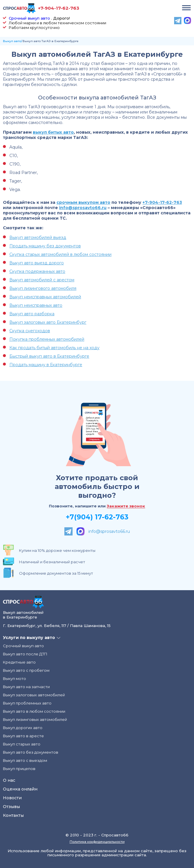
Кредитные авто (19, 662)
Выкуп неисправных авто (36, 305)
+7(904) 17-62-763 (97, 517)
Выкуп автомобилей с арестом (42, 280)
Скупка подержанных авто (37, 271)
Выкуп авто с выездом (25, 760)
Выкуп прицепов (19, 769)
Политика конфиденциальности (97, 842)
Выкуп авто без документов (31, 752)
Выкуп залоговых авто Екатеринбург (48, 322)
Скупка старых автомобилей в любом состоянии (60, 254)
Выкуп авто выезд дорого (37, 263)
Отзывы (11, 807)
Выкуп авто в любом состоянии (34, 711)
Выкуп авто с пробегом (26, 670)
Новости (12, 798)
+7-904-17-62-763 (59, 8)
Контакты (13, 815)
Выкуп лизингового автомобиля (43, 288)
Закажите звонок (126, 506)
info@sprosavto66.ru (83, 208)
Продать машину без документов (45, 246)
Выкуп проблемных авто (27, 703)
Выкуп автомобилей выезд (38, 237)
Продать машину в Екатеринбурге (46, 365)
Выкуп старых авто (22, 744)
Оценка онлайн (20, 789)
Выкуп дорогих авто (23, 728)
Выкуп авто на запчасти (26, 687)
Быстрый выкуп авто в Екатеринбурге (49, 356)
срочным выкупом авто (83, 202)
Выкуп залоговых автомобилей (34, 695)
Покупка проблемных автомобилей (47, 339)
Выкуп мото (14, 678)
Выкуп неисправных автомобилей (45, 297)
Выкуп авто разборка (32, 314)
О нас (9, 780)
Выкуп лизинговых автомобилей (35, 719)
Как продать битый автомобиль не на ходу (54, 348)
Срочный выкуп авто (29, 18)
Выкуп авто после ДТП (25, 654)
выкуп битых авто (53, 132)
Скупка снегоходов (30, 331)
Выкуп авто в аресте (23, 736)
